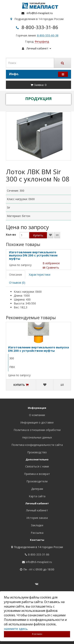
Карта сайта (37, 496)
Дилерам (37, 489)
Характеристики (40, 275)
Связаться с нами (37, 466)
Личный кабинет (37, 510)
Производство (37, 452)
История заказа (37, 518)
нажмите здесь (16, 629)
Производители (37, 481)
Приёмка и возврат (37, 474)
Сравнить (51, 267)
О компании (37, 415)
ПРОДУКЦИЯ (38, 99)
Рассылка (37, 533)
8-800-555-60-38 (48, 35)
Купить (38, 235)
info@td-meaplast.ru (40, 13)
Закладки (37, 525)
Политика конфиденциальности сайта (37, 445)
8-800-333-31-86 (40, 27)
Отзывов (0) (17, 283)
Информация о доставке (37, 422)
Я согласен (37, 634)
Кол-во (11, 235)
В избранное (51, 263)
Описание (16, 275)
